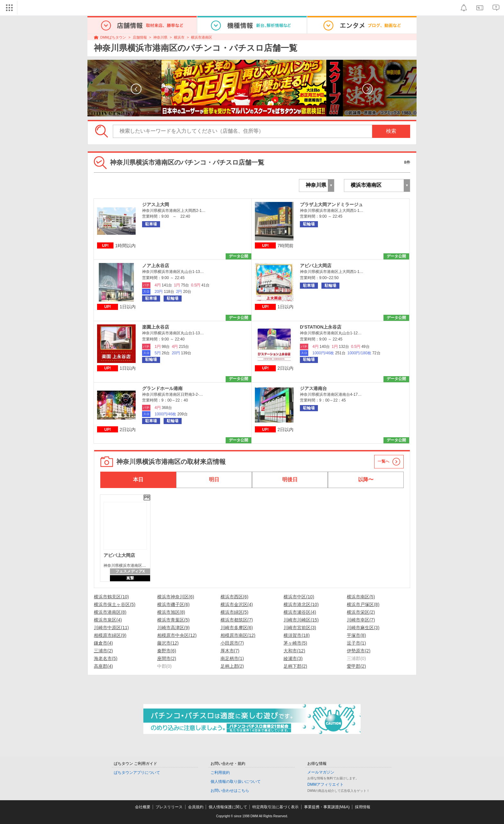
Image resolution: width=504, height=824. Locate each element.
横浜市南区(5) (361, 597)
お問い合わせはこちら (230, 791)
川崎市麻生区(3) (363, 628)
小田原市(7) (232, 643)
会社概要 (143, 807)
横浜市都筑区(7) (237, 620)
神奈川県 (160, 37)
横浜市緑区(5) (234, 612)
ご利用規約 (220, 773)
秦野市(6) (167, 651)
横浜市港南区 (202, 37)
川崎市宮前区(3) (300, 628)
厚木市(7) (230, 651)
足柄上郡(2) (232, 666)
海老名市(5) (106, 658)
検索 (391, 131)
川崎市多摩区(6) (237, 628)
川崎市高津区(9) (173, 628)
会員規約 (196, 807)
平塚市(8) (356, 635)
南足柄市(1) (232, 658)
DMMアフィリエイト (325, 784)
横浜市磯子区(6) (173, 604)
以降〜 (366, 480)
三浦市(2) (103, 651)
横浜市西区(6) (234, 597)
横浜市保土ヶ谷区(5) (115, 604)
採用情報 (363, 807)
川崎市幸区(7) (361, 620)
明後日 (290, 480)
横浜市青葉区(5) (173, 620)
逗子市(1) (356, 643)
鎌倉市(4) (103, 643)
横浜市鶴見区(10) (111, 597)
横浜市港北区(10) (301, 604)
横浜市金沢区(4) (237, 604)
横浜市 (179, 37)
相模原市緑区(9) (110, 635)
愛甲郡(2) (356, 666)
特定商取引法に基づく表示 (275, 807)
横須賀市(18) (297, 635)
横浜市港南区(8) (110, 612)
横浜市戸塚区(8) (363, 604)
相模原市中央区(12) (177, 635)
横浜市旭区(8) (171, 612)
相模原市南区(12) (238, 635)
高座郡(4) (103, 666)
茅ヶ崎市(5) (295, 643)
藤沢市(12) (168, 643)
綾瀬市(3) (293, 658)
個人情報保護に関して (228, 807)
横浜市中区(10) (299, 597)
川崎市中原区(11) (111, 628)
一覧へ (383, 461)
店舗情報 (140, 37)
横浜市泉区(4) (108, 620)
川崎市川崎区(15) (301, 620)
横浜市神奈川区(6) (176, 597)
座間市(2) (167, 658)
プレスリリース (169, 807)
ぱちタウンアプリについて (137, 773)
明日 (214, 480)
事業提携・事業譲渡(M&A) (327, 807)
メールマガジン (321, 772)
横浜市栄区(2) (361, 612)
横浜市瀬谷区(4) (300, 612)
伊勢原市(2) (359, 651)
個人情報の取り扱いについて (236, 782)
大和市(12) (294, 651)
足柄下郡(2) (295, 666)
